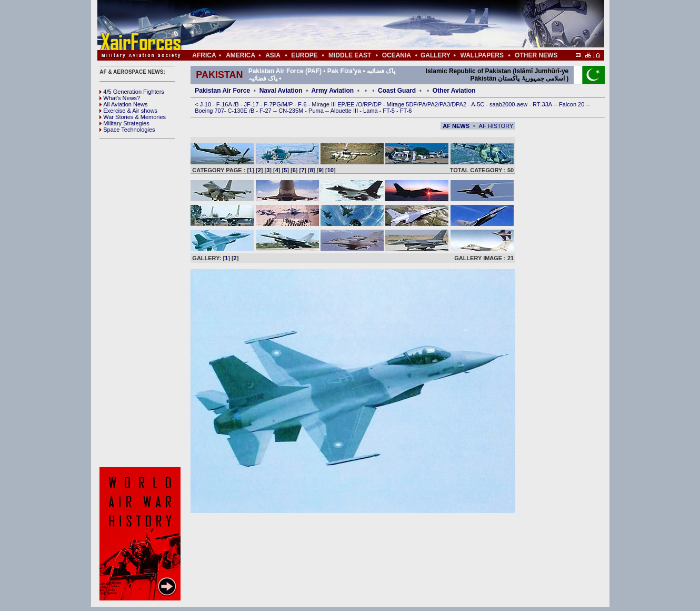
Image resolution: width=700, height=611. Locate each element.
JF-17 (252, 104)
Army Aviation (333, 91)
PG (277, 104)
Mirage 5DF (402, 104)
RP (368, 104)
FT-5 (389, 111)
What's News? (120, 98)
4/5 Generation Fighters (133, 92)
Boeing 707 (209, 111)
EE (352, 104)
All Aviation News (123, 104)
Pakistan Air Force (222, 91)
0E (244, 111)
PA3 (445, 104)
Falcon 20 (572, 104)
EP (341, 104)
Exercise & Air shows (128, 111)
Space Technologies (127, 130)
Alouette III (345, 111)
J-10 (206, 104)
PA (422, 104)
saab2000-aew (509, 104)
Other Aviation (454, 91)
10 (331, 170)
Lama (371, 111)
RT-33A (543, 104)
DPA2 (460, 104)
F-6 (303, 104)
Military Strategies (124, 123)
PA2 (433, 104)
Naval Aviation (281, 91)
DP (378, 104)
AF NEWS (456, 126)
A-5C (478, 104)
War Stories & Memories (133, 117)
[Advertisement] (382, 25)
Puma (317, 111)
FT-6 (406, 111)
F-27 (266, 111)
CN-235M (292, 111)
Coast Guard (397, 91)
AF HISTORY (496, 126)
